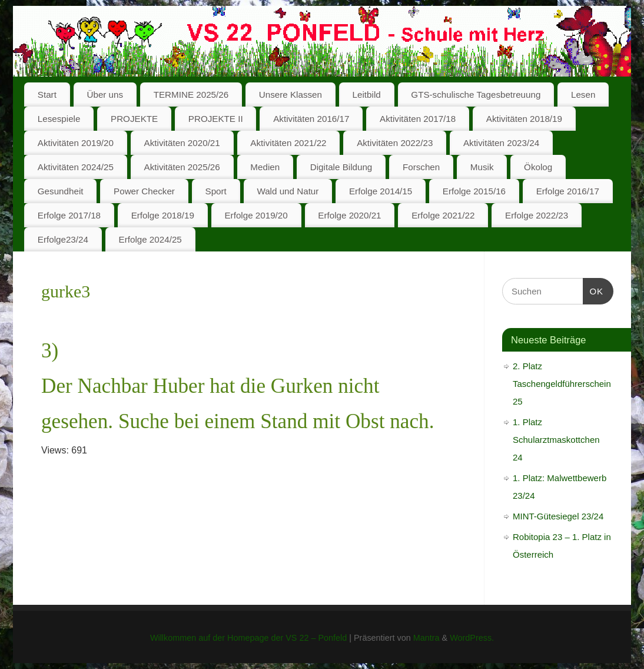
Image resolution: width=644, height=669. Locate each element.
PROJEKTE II (216, 119)
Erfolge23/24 (63, 239)
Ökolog (538, 167)
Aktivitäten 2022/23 (395, 143)
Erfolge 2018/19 (163, 215)
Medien (265, 167)
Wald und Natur (288, 191)
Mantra (426, 638)
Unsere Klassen (291, 95)
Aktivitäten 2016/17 (311, 119)
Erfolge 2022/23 (537, 215)
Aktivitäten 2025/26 (182, 167)
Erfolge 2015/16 (474, 191)
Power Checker (144, 191)
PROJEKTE (134, 119)
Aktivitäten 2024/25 (76, 167)
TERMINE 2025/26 (191, 95)
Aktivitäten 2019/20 (76, 143)
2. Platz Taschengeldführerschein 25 (562, 384)
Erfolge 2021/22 (443, 215)
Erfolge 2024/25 (150, 239)
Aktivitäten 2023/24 (501, 143)
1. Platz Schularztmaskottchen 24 (556, 440)
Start (47, 95)
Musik (482, 167)
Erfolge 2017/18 (69, 215)
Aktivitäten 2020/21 (182, 143)
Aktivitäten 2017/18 (418, 119)
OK (593, 290)
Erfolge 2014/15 (381, 191)
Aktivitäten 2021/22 (288, 143)
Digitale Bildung (341, 167)
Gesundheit (61, 191)
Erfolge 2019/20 (256, 215)
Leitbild (367, 95)
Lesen (583, 95)
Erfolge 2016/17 (568, 191)
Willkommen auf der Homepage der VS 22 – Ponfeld (248, 638)
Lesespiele (59, 119)
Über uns (105, 95)
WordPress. (472, 638)
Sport (216, 191)
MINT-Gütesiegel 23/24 (558, 516)
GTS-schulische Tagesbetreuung (476, 95)
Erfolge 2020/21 (349, 215)
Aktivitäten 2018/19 (524, 119)
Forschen (421, 167)
